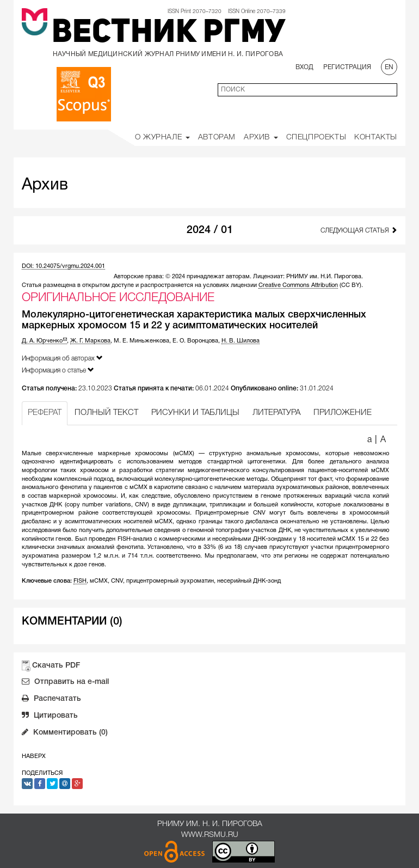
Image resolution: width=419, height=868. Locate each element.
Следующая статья (359, 230)
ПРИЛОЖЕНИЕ (343, 413)
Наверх (34, 756)
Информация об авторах (62, 358)
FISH (80, 581)
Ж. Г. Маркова (90, 341)
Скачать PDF (56, 666)
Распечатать (51, 700)
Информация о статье (58, 370)
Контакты (376, 137)
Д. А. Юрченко (44, 341)
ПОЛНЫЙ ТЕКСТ (106, 413)
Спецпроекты (316, 137)
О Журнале (162, 137)
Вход (304, 67)
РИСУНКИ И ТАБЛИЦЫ (195, 413)
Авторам (217, 137)
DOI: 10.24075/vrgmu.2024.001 (63, 266)
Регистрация (347, 67)
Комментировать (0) (65, 733)
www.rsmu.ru (210, 835)
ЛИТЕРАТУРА (276, 413)
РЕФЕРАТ (45, 413)
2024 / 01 (210, 230)
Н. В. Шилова (241, 341)
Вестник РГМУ (169, 34)
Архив (261, 137)
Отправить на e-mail (65, 683)
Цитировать (50, 717)
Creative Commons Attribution (298, 285)
